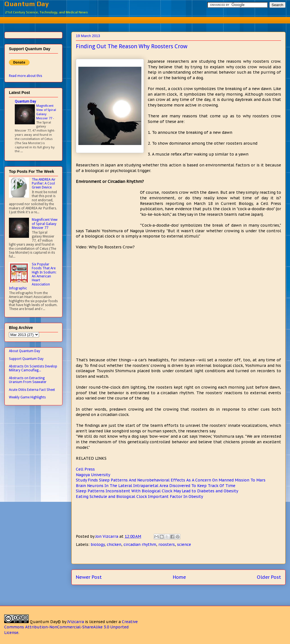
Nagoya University (93, 475)
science (184, 544)
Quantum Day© (45, 622)
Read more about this (26, 76)
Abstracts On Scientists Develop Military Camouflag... (33, 368)
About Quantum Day (25, 351)
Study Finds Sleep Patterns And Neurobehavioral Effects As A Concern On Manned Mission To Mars (171, 480)
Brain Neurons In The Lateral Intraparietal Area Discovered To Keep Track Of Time (156, 486)
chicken (114, 544)
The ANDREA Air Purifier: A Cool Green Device (44, 184)
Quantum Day (27, 4)
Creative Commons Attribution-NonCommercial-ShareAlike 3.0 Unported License (71, 627)
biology (98, 544)
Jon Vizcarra (107, 536)
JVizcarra (76, 622)
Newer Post (89, 577)
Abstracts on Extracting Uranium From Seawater (28, 380)
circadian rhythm (140, 544)
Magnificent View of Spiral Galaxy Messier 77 (46, 112)
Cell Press (85, 469)
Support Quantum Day (26, 359)
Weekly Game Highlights (27, 397)
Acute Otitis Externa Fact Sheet (32, 390)
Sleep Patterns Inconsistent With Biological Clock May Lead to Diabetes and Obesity (157, 491)
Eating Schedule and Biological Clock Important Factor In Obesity (139, 497)
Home (179, 577)
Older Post (269, 577)
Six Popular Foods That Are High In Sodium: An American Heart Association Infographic (33, 276)
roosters (167, 544)
